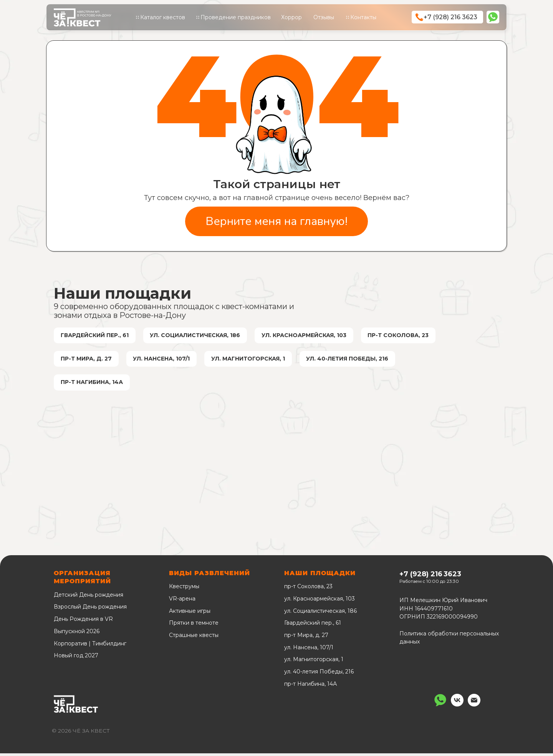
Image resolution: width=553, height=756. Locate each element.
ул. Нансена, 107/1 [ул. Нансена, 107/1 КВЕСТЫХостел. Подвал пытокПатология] (163, 360)
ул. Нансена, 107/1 (309, 650)
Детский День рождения (89, 597)
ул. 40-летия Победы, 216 (319, 674)
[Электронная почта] (474, 707)
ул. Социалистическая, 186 (320, 614)
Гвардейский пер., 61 (313, 626)
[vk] (457, 707)
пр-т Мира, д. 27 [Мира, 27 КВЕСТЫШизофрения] (87, 360)
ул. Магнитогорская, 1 (314, 662)
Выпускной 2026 (77, 634)
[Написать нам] (440, 707)
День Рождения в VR (83, 622)
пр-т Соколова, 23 (308, 589)
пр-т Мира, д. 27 (306, 638)
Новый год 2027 (76, 658)
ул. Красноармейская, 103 (320, 601)
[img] (493, 17)
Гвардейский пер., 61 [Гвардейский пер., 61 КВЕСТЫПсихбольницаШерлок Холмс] (95, 336)
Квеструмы (184, 589)
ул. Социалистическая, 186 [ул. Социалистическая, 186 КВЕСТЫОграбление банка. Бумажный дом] (196, 336)
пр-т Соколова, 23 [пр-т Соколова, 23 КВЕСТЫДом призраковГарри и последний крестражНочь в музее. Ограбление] (402, 336)
